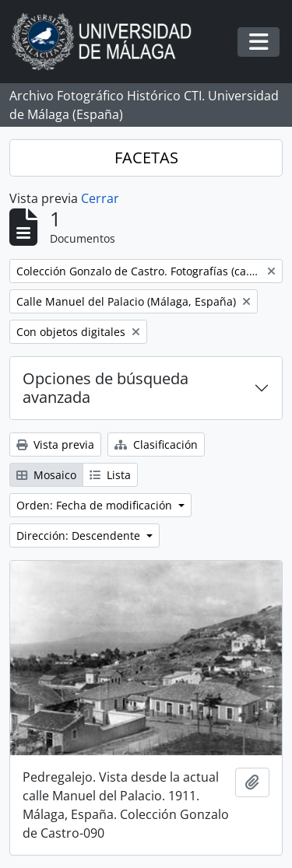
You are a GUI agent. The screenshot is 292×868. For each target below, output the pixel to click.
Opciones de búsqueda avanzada (106, 388)
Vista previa (55, 444)
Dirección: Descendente (80, 535)
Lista (110, 475)
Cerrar (100, 198)
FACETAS (146, 157)
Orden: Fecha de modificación (96, 505)
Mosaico (46, 475)
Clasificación (156, 444)
